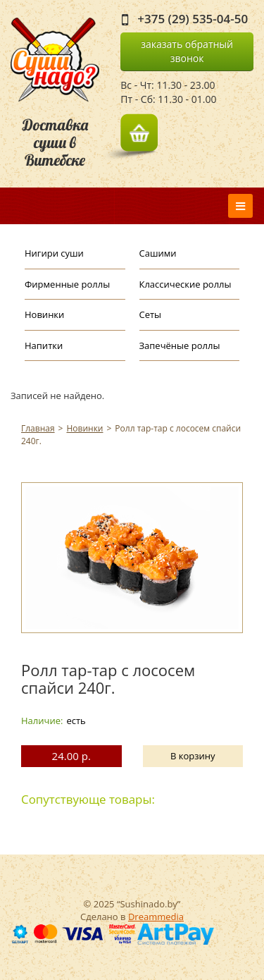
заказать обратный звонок (187, 51)
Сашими (158, 253)
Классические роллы (186, 284)
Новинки (44, 314)
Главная (38, 428)
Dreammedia (156, 917)
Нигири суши (54, 253)
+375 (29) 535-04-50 (193, 19)
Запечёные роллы (180, 345)
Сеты (151, 314)
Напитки (44, 345)
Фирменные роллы (67, 284)
